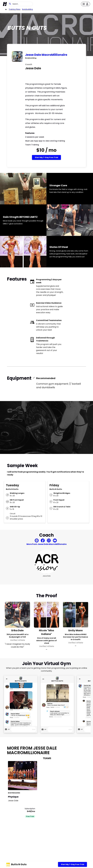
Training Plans (15, 9)
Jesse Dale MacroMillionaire (46, 55)
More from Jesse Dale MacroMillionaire (46, 544)
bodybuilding (27, 9)
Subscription (30, 809)
